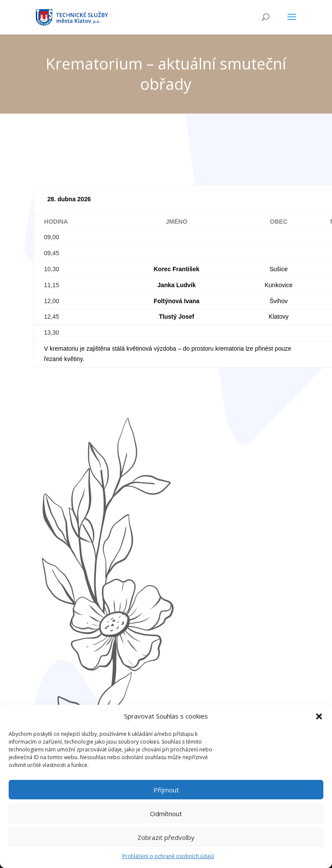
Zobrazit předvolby (166, 842)
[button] (319, 721)
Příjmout (166, 794)
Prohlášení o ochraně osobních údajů (168, 861)
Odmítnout (166, 818)
